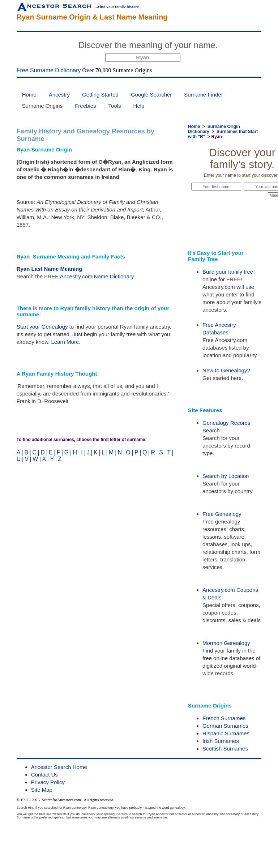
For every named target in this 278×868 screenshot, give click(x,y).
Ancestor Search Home (59, 767)
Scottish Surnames (225, 749)
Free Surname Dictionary (49, 70)
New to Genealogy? (226, 370)
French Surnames (224, 718)
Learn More (65, 342)
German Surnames (225, 726)
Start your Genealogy (42, 327)
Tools (115, 106)
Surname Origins (42, 106)
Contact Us (44, 775)
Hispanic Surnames (226, 733)
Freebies (85, 106)
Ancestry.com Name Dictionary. (98, 276)
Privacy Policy (48, 782)
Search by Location (226, 476)
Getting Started (100, 95)
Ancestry (59, 95)
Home (29, 95)
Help (139, 106)
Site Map (42, 790)
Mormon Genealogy (226, 643)
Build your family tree (228, 272)
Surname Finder (204, 95)
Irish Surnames (221, 741)
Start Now (248, 46)
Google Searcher (151, 95)
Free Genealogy (222, 514)
